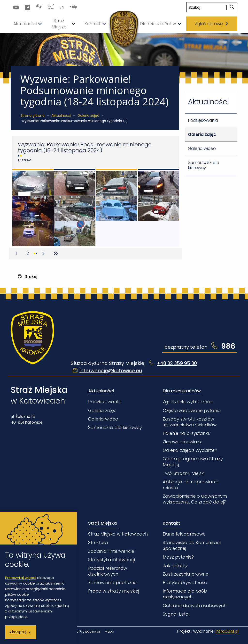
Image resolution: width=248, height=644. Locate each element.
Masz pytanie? (178, 557)
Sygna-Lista (176, 614)
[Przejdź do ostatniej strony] (55, 254)
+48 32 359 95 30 (177, 363)
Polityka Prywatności (83, 631)
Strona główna (32, 116)
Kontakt (171, 523)
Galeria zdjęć (88, 116)
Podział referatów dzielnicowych (108, 571)
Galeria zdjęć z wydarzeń (190, 450)
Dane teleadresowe (184, 534)
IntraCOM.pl (227, 631)
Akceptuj (18, 632)
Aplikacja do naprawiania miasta (191, 485)
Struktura (98, 542)
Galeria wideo (202, 149)
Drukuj (28, 277)
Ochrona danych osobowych (195, 606)
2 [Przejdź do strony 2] (30, 252)
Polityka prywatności (185, 582)
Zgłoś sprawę (212, 24)
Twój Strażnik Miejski (184, 473)
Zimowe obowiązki (182, 442)
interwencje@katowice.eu (111, 371)
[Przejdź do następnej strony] (43, 254)
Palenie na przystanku (187, 433)
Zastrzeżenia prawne (186, 574)
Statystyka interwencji (112, 560)
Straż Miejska (102, 523)
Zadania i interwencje (111, 551)
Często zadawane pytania (192, 410)
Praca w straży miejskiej (114, 591)
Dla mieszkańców (182, 391)
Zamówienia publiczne (112, 582)
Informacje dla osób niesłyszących (185, 594)
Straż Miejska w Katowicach (118, 534)
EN (62, 7)
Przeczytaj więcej (21, 578)
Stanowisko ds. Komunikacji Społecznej (192, 545)
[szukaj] (232, 7)
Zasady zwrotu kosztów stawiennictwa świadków (190, 422)
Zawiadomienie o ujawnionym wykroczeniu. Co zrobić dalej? (195, 499)
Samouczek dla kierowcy (204, 165)
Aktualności (61, 116)
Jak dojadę (175, 566)
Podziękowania (203, 120)
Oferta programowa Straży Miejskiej (193, 462)
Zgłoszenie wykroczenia (188, 402)
